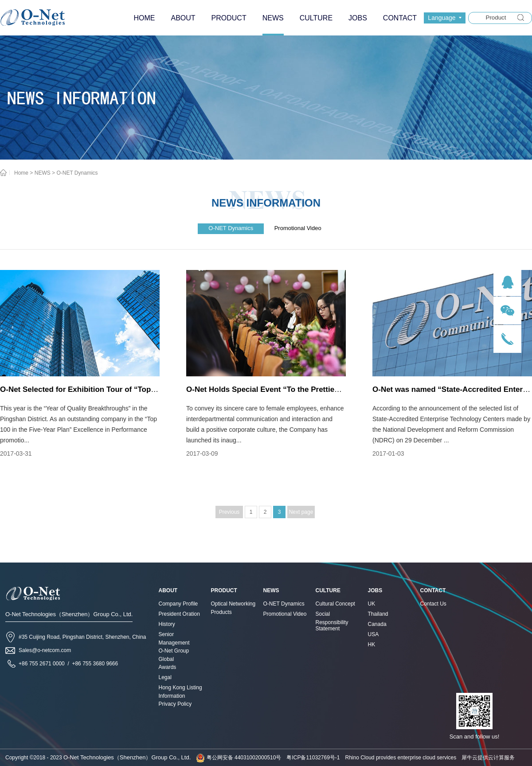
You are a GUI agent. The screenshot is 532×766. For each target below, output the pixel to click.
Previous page (229, 514)
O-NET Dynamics (77, 173)
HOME (144, 18)
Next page (301, 512)
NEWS (43, 173)
